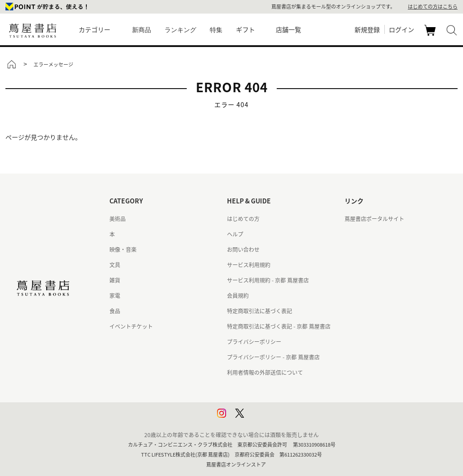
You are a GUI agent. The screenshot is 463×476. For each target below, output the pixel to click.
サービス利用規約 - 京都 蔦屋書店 (268, 280)
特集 (216, 30)
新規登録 (367, 29)
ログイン (402, 29)
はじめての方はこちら (433, 7)
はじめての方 (243, 219)
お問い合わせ (243, 250)
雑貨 (115, 280)
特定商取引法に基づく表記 (260, 311)
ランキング (180, 30)
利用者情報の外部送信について (265, 372)
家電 (115, 296)
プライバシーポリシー (254, 342)
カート (431, 35)
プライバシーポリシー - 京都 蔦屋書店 (273, 357)
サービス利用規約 (249, 265)
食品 (115, 311)
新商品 (142, 30)
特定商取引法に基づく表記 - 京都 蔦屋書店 (279, 326)
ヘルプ (235, 234)
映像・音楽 (123, 250)
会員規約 (238, 296)
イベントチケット (131, 326)
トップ (11, 64)
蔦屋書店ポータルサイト (374, 219)
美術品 (118, 219)
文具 (115, 265)
